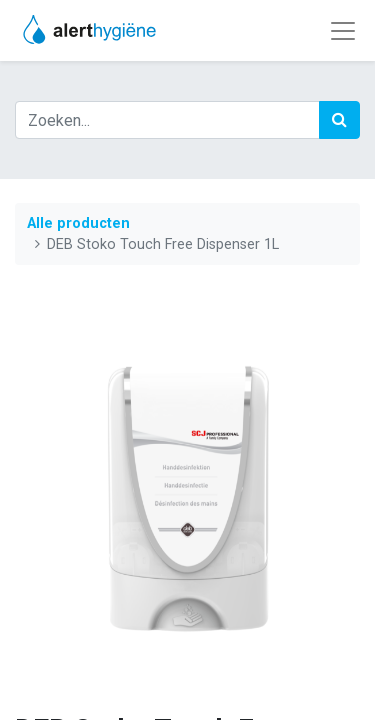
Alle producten (78, 223)
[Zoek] (339, 120)
